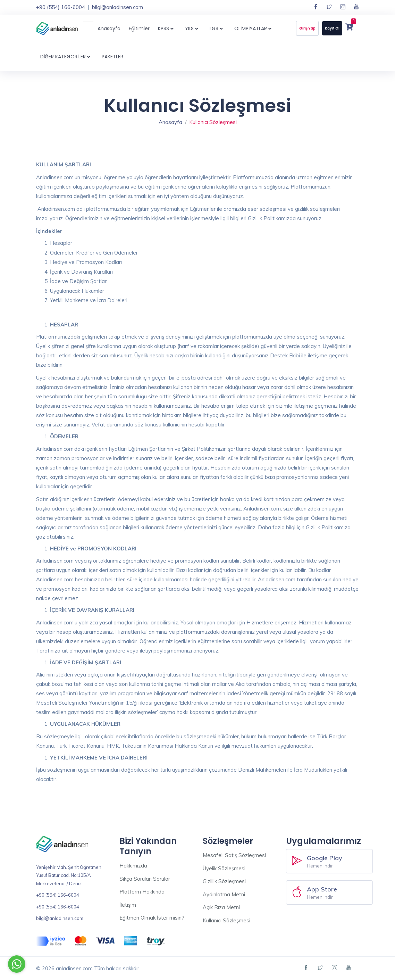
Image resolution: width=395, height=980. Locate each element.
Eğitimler (139, 28)
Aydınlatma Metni (224, 894)
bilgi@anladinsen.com (117, 7)
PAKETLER (112, 57)
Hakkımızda (133, 866)
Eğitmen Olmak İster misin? (152, 918)
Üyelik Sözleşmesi (224, 868)
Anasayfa (109, 28)
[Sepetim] (349, 28)
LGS (218, 28)
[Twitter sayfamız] (329, 7)
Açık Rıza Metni (221, 907)
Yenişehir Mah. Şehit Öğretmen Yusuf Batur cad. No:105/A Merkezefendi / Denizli (69, 875)
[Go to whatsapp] (17, 964)
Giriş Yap (307, 28)
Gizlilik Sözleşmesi (224, 881)
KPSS (167, 28)
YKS (193, 28)
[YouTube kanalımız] (356, 7)
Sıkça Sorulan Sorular (145, 879)
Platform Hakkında (142, 892)
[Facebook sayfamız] (316, 7)
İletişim (128, 905)
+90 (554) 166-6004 (61, 7)
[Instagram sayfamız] (343, 7)
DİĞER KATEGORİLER (67, 57)
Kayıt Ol (332, 28)
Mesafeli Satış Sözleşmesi (234, 855)
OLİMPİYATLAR (254, 28)
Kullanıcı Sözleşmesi (226, 920)
